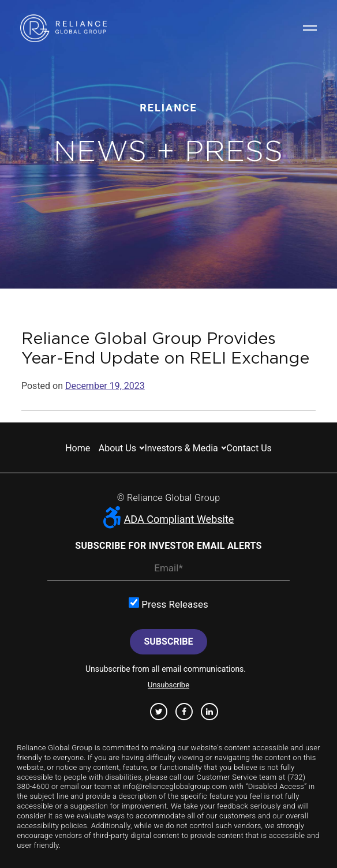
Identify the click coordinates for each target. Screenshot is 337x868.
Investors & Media (181, 448)
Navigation (310, 28)
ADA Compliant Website (169, 519)
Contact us (249, 448)
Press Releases (168, 604)
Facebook (184, 712)
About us (117, 448)
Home (78, 448)
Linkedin (209, 712)
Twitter (159, 712)
